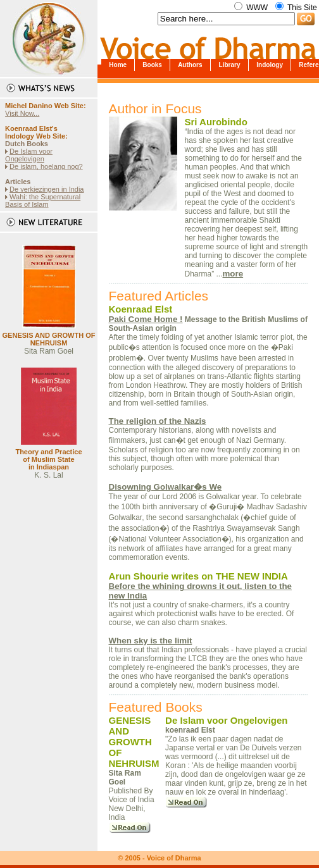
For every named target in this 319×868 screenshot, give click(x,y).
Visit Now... (22, 113)
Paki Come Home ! (146, 319)
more (233, 274)
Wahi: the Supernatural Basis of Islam (43, 201)
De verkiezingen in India (47, 189)
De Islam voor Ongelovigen (29, 155)
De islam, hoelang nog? (46, 166)
